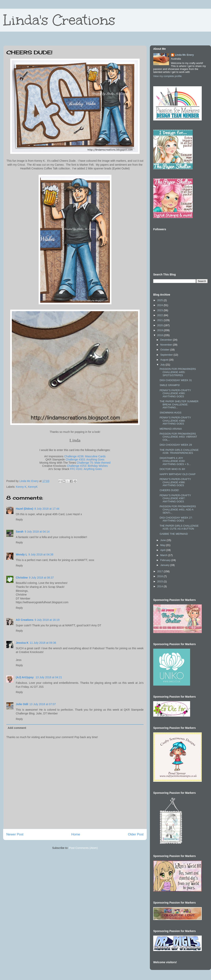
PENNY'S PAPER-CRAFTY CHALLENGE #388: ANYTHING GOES (175, 482)
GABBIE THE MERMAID (174, 534)
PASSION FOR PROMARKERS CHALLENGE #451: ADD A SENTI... (178, 509)
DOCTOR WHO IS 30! (172, 469)
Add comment (17, 728)
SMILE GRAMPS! (170, 385)
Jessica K (22, 643)
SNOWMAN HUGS (170, 413)
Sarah (20, 532)
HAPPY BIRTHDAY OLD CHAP (177, 474)
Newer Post (15, 834)
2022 (160, 315)
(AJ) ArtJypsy (25, 677)
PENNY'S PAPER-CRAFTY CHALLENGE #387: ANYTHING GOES (175, 498)
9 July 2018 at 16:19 (47, 620)
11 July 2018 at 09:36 (43, 643)
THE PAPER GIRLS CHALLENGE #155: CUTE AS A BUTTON (179, 527)
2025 (160, 300)
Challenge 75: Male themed (94, 463)
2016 (160, 576)
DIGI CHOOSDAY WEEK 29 (176, 445)
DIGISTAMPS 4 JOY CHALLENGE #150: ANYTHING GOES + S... (175, 461)
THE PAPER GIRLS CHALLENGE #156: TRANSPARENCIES (179, 451)
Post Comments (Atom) (83, 848)
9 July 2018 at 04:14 (37, 532)
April (163, 550)
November (167, 345)
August (165, 360)
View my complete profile (167, 76)
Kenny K (21, 487)
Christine (22, 578)
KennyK (33, 487)
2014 (160, 586)
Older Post (136, 834)
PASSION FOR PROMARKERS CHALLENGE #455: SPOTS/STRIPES (178, 372)
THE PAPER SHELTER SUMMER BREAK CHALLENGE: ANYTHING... (179, 404)
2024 (160, 305)
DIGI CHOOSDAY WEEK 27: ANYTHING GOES (176, 519)
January (165, 565)
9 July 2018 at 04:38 (41, 554)
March (164, 555)
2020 (160, 325)
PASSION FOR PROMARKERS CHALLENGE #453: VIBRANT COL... (178, 437)
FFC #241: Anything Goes (86, 469)
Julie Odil (22, 704)
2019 (160, 330)
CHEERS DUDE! (169, 490)
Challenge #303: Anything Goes (85, 459)
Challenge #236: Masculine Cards (85, 456)
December (167, 340)
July (163, 365)
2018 (160, 335)
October (165, 350)
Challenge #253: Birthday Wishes (87, 466)
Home (76, 834)
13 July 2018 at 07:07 (43, 704)
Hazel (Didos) (25, 509)
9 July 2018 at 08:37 (41, 578)
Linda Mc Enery (184, 55)
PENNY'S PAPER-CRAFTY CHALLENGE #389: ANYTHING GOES (175, 421)
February (166, 560)
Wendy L (21, 554)
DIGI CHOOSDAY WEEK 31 (176, 380)
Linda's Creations (59, 20)
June (163, 540)
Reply (19, 520)
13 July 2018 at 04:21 (49, 677)
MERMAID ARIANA (171, 429)
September (167, 355)
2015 (160, 581)
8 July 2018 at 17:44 (47, 509)
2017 (160, 571)
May (163, 545)
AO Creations (25, 620)
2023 (160, 310)
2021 (160, 320)
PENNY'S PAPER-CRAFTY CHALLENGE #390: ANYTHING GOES (175, 393)
